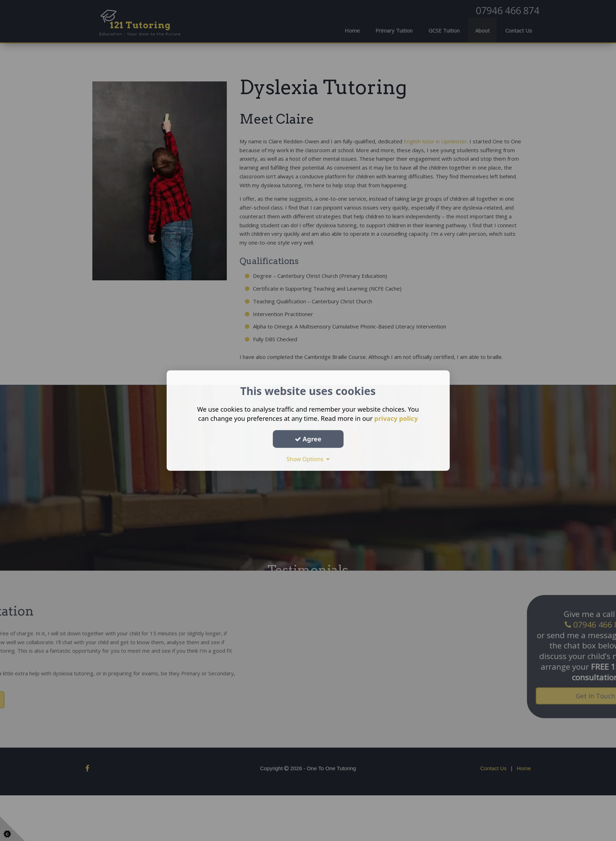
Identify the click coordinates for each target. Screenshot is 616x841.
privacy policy (396, 418)
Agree (308, 439)
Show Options (308, 459)
